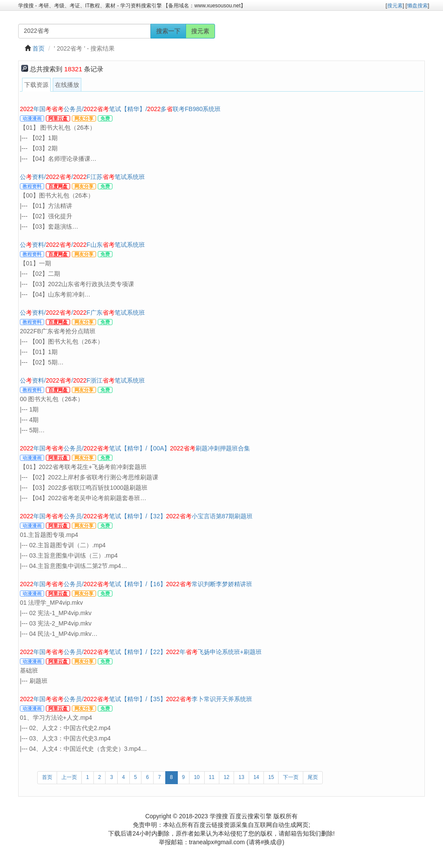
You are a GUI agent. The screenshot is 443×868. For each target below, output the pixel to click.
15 (271, 777)
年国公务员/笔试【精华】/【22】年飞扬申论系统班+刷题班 (141, 652)
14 (256, 777)
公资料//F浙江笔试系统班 (82, 380)
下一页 (291, 777)
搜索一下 (168, 31)
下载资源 (36, 85)
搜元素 (200, 31)
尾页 (313, 777)
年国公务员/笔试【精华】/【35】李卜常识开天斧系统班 (136, 699)
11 (212, 777)
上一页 (69, 777)
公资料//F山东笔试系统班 (82, 245)
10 (197, 777)
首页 (39, 48)
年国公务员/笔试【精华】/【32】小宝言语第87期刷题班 (136, 516)
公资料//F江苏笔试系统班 (82, 177)
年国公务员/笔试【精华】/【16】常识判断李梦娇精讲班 (136, 584)
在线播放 (67, 85)
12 (226, 777)
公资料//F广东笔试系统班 (82, 313)
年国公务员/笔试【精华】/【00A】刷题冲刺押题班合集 (135, 448)
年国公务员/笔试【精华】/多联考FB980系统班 (120, 109)
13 (241, 777)
